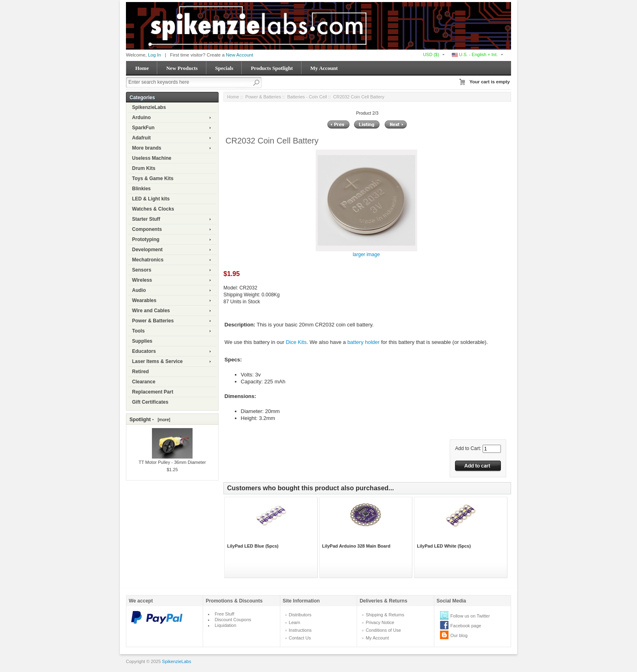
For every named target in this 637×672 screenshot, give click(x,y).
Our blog (459, 635)
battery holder (364, 342)
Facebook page (466, 626)
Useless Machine (152, 158)
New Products (182, 68)
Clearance (144, 382)
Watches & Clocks (153, 209)
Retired (140, 372)
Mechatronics (148, 260)
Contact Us (300, 638)
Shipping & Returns (385, 615)
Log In (154, 55)
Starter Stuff (146, 219)
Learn (295, 622)
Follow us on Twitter (470, 616)
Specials (224, 68)
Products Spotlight (272, 68)
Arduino (141, 117)
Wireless (142, 280)
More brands (147, 148)
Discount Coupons (233, 620)
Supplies (142, 341)
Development (147, 250)
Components (147, 229)
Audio (139, 290)
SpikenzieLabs (149, 107)
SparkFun (143, 128)
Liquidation (225, 625)
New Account (239, 55)
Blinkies (141, 189)
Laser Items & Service (157, 361)
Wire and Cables (151, 311)
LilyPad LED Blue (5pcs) (253, 546)
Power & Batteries (153, 321)
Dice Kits (296, 342)
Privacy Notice (380, 622)
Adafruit (141, 138)
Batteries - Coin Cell (307, 97)
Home (142, 68)
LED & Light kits (151, 199)
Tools (138, 331)
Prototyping (146, 239)
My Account (324, 68)
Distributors (300, 615)
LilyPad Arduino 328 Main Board (356, 546)
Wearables (144, 300)
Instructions (300, 630)
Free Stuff (224, 614)
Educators (144, 351)
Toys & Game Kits (153, 178)
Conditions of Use (383, 630)
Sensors (142, 270)
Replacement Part (153, 392)
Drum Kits (144, 168)
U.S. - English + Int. (475, 54)
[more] (163, 420)
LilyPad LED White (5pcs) (444, 546)
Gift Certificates (150, 402)
